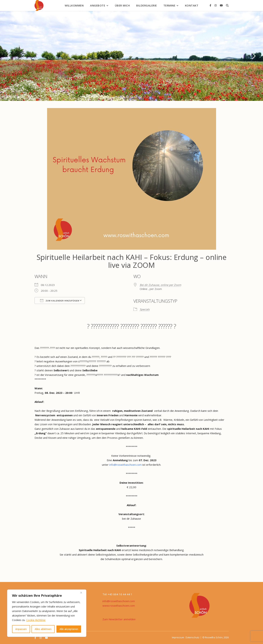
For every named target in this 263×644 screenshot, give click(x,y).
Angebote (98, 5)
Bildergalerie (147, 5)
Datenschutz (192, 637)
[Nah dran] (83, 593)
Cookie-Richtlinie (36, 620)
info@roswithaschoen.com (125, 465)
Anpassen (21, 629)
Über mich (122, 5)
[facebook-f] (211, 5)
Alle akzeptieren (69, 629)
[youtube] (221, 5)
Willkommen (74, 5)
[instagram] (216, 5)
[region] (47, 613)
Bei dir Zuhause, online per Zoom (160, 285)
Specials (145, 309)
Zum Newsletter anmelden (119, 619)
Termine (169, 5)
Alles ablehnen (43, 629)
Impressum (178, 637)
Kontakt (192, 5)
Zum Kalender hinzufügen (60, 301)
